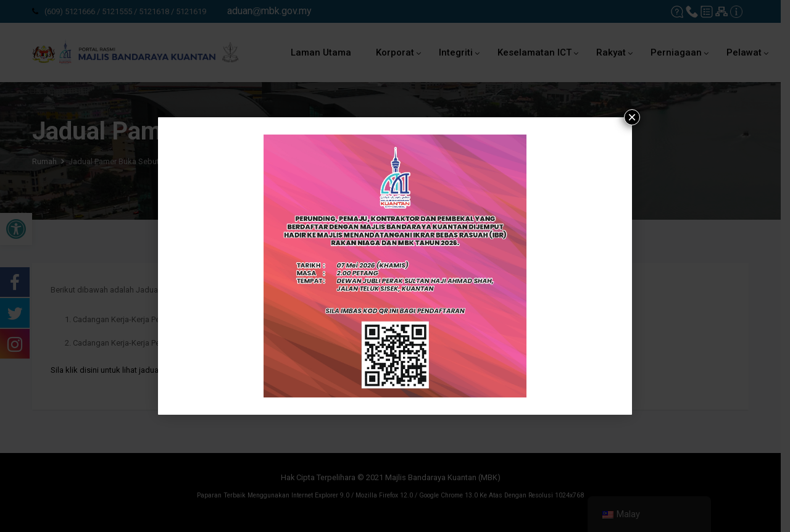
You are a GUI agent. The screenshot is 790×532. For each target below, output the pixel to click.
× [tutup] (632, 117)
